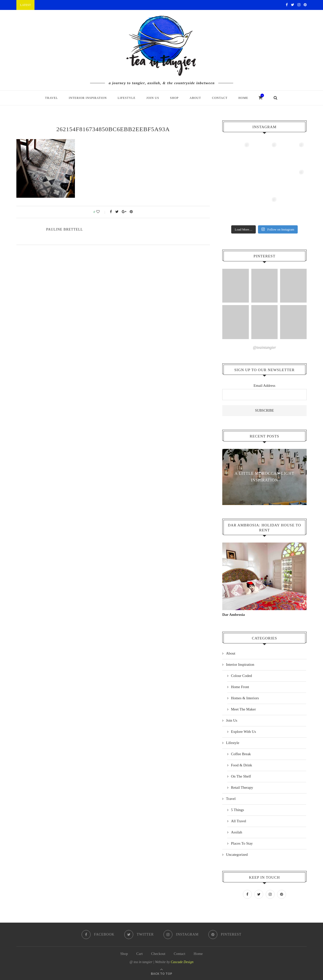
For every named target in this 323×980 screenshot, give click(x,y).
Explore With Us (243, 731)
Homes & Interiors (245, 698)
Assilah (237, 832)
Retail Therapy (242, 787)
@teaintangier (265, 347)
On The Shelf (241, 776)
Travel (52, 98)
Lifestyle (127, 98)
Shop (174, 98)
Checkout (158, 953)
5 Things (238, 810)
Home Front (240, 687)
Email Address (264, 385)
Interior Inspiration (88, 98)
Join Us (153, 98)
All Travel (239, 821)
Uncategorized (237, 854)
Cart (139, 953)
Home (243, 98)
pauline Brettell (65, 229)
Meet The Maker (243, 709)
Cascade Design (182, 961)
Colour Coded (242, 675)
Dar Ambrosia (234, 614)
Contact (220, 98)
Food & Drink (242, 765)
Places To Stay (242, 843)
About (195, 98)
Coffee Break (241, 754)
